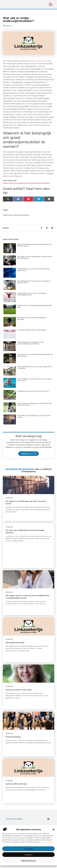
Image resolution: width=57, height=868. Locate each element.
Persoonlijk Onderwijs (15, 645)
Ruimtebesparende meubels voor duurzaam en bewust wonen (34, 285)
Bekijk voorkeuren (29, 861)
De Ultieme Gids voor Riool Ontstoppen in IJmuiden (32, 321)
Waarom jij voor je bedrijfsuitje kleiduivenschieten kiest (35, 309)
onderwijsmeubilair (38, 64)
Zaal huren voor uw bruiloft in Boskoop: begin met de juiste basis (35, 358)
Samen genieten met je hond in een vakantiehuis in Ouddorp (34, 370)
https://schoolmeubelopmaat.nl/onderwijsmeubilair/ (26, 186)
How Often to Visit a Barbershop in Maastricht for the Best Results (35, 260)
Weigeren (28, 855)
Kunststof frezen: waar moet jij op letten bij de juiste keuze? (33, 272)
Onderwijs (9, 29)
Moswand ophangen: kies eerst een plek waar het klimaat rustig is (35, 248)
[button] (53, 829)
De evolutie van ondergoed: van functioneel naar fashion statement (34, 407)
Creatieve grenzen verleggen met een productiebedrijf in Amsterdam (30, 346)
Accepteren (29, 849)
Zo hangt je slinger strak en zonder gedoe (32, 333)
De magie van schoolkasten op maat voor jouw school (34, 419)
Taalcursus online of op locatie (19, 693)
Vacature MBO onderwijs (16, 787)
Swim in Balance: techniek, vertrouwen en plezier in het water (35, 382)
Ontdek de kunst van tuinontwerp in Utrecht (33, 394)
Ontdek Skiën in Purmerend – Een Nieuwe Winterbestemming (32, 297)
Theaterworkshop (13, 740)
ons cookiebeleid (46, 842)
